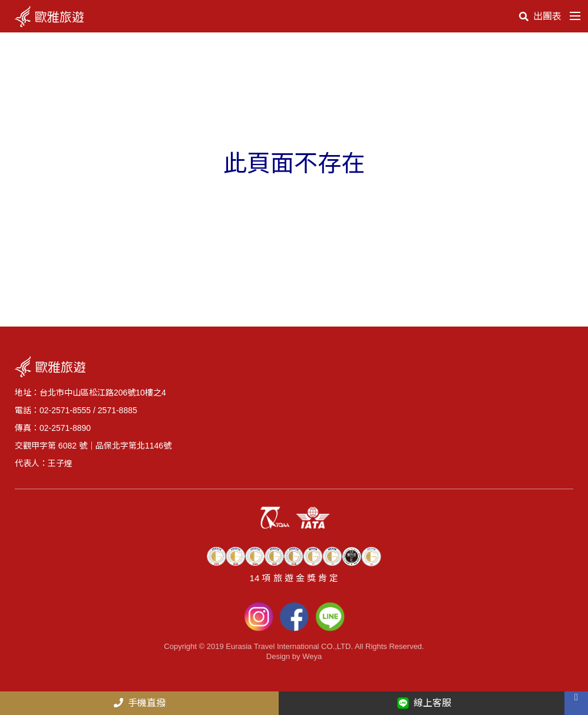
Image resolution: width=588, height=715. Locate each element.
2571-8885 (118, 410)
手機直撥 (140, 703)
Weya (312, 656)
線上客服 (424, 703)
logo (52, 16)
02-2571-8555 (65, 410)
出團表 (540, 16)
